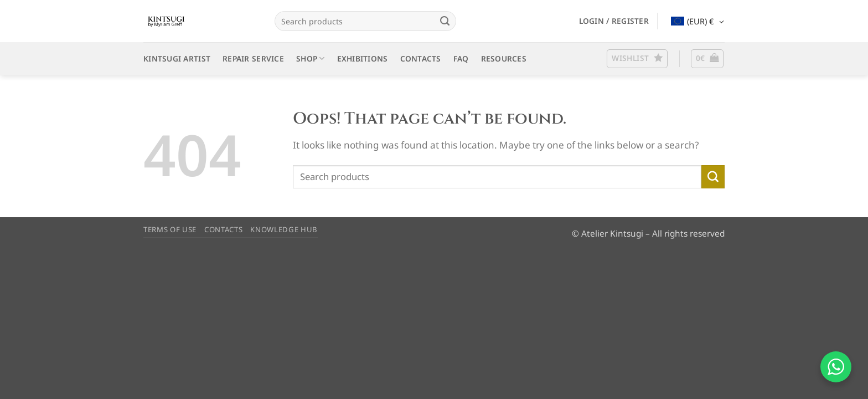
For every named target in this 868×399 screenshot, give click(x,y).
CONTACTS (421, 58)
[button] (614, 21)
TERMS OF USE (170, 229)
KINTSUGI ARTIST (177, 58)
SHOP (311, 59)
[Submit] (445, 21)
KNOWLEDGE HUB (284, 229)
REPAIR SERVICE (253, 58)
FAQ (461, 58)
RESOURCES (504, 58)
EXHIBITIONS (363, 58)
